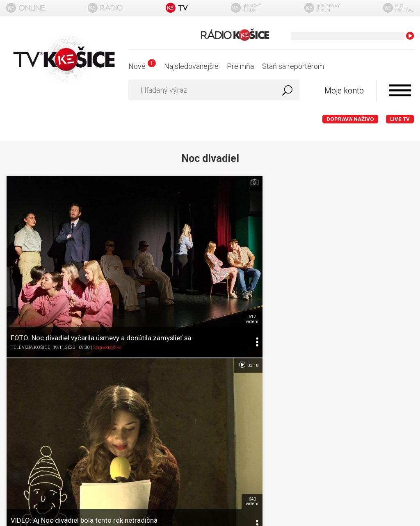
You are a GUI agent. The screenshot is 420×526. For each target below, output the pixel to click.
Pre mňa (240, 66)
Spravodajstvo (107, 266)
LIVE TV (400, 119)
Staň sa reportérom (293, 66)
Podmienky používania (210, 343)
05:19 (399, 182)
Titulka (210, 311)
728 (403, 233)
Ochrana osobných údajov (210, 359)
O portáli (210, 327)
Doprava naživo (350, 119)
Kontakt (210, 391)
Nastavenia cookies (210, 375)
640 (267, 233)
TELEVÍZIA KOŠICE (31, 266)
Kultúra (237, 266)
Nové (142, 66)
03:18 (263, 182)
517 (131, 233)
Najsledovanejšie (191, 66)
